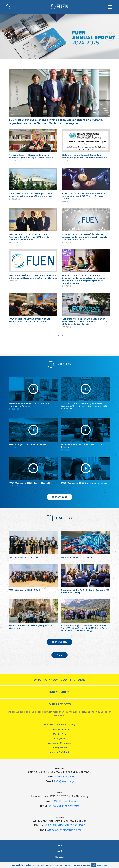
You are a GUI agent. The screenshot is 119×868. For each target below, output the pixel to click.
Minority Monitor (60, 748)
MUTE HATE (59, 734)
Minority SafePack (59, 752)
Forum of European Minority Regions (59, 724)
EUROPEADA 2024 (59, 729)
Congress (60, 738)
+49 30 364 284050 (65, 801)
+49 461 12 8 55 (65, 777)
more (60, 335)
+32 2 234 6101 (54, 825)
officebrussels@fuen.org (64, 830)
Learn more (102, 865)
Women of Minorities (59, 743)
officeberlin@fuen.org (64, 806)
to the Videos (59, 497)
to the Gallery (59, 642)
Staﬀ (60, 851)
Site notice (59, 857)
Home (59, 845)
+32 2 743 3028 (75, 825)
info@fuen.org (64, 781)
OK (94, 865)
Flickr (60, 655)
